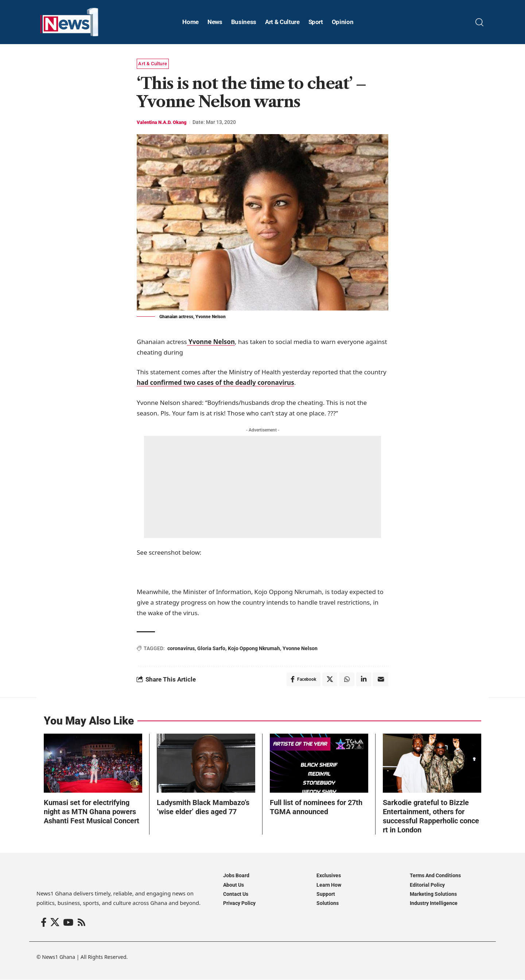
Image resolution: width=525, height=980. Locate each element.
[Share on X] (329, 680)
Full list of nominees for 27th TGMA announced (316, 808)
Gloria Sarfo (211, 648)
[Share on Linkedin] (363, 680)
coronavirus (181, 648)
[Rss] (81, 923)
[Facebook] (44, 923)
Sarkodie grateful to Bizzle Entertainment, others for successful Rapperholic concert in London (431, 817)
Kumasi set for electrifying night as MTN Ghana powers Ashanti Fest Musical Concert (92, 812)
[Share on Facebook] (303, 680)
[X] (55, 923)
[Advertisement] (262, 487)
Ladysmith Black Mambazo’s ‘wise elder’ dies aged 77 (203, 808)
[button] (479, 22)
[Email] (381, 680)
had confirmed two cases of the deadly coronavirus (215, 382)
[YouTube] (68, 923)
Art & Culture (153, 64)
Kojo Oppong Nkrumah (254, 648)
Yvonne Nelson (211, 342)
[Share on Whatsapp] (346, 680)
